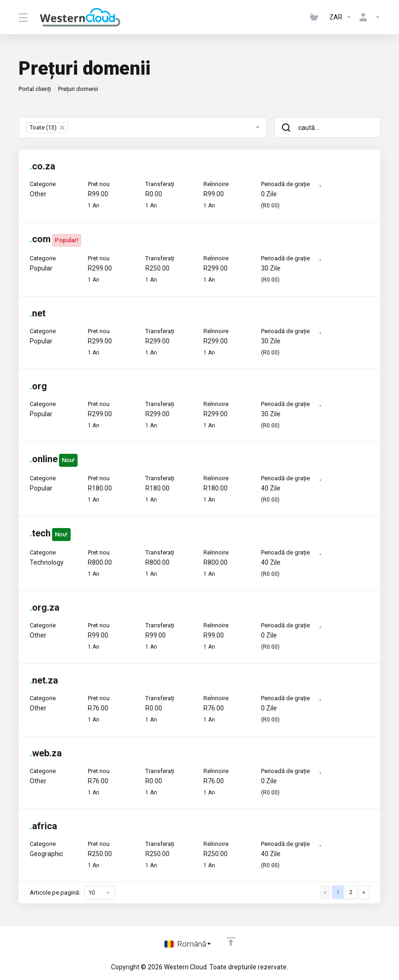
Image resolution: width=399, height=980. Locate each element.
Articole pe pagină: (72, 893)
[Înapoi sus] (231, 941)
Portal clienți (35, 89)
